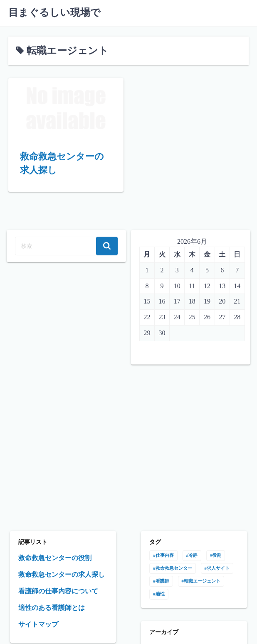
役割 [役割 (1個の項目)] (217, 555)
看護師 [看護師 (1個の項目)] (162, 581)
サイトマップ (38, 624)
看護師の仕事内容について (58, 591)
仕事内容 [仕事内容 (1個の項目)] (165, 555)
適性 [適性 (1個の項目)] (160, 594)
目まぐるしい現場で (54, 12)
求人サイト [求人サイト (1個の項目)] (218, 568)
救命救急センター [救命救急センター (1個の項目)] (174, 568)
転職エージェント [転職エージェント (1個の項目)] (202, 581)
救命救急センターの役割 (55, 558)
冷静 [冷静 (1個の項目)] (193, 555)
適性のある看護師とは (52, 608)
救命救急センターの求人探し (62, 574)
